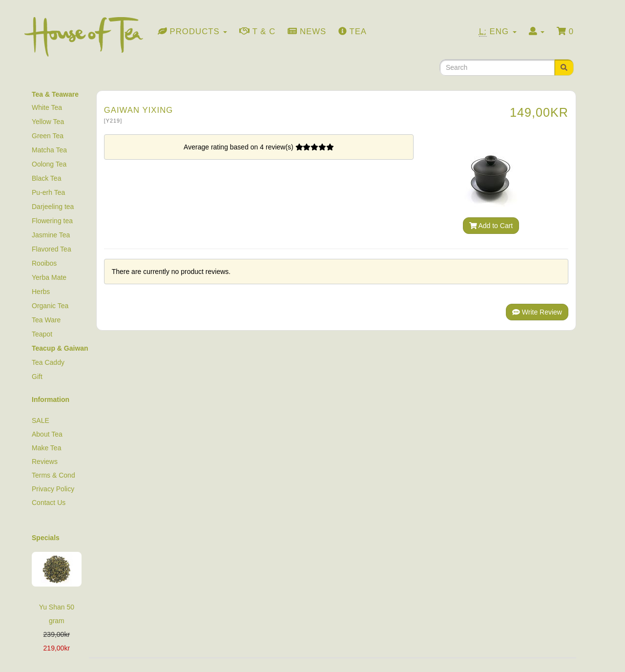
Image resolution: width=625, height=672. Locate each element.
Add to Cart (491, 226)
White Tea (47, 107)
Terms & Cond (53, 475)
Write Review (537, 312)
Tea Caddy (48, 362)
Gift (37, 377)
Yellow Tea (48, 122)
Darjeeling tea (53, 207)
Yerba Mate (49, 277)
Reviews (45, 462)
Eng (498, 32)
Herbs (41, 292)
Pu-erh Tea (48, 192)
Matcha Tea (49, 150)
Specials (46, 538)
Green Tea (48, 136)
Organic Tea (50, 306)
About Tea (47, 434)
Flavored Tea (52, 249)
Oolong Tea (49, 164)
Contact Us (49, 503)
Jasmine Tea (51, 235)
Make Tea (46, 448)
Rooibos (44, 263)
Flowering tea (52, 221)
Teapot (42, 334)
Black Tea (46, 178)
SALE (41, 420)
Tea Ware (46, 320)
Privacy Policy (53, 489)
